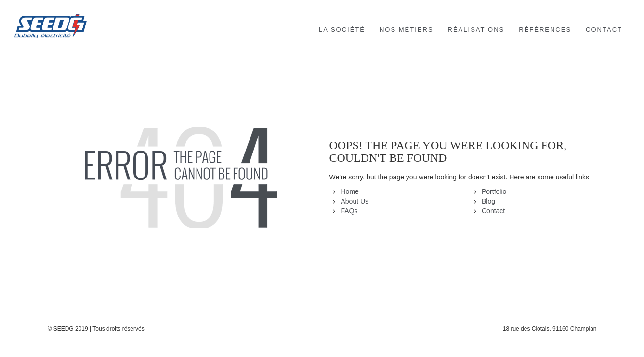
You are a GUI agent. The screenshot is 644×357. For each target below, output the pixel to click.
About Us (355, 201)
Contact (493, 211)
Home (350, 191)
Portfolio (494, 191)
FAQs (349, 211)
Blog (488, 201)
